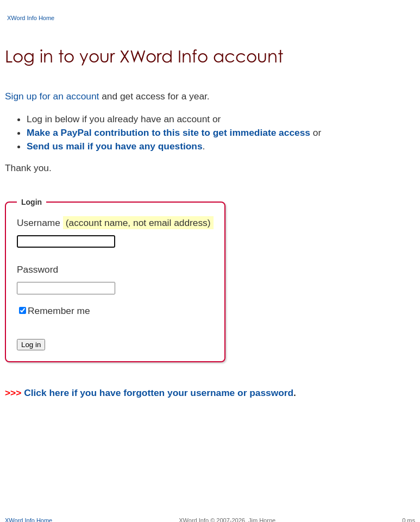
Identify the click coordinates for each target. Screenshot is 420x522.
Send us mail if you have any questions (115, 146)
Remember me (59, 311)
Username (115, 223)
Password (37, 269)
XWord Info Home (31, 18)
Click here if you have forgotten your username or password (159, 393)
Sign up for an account (52, 96)
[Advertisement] (210, 481)
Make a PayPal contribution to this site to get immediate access (168, 133)
